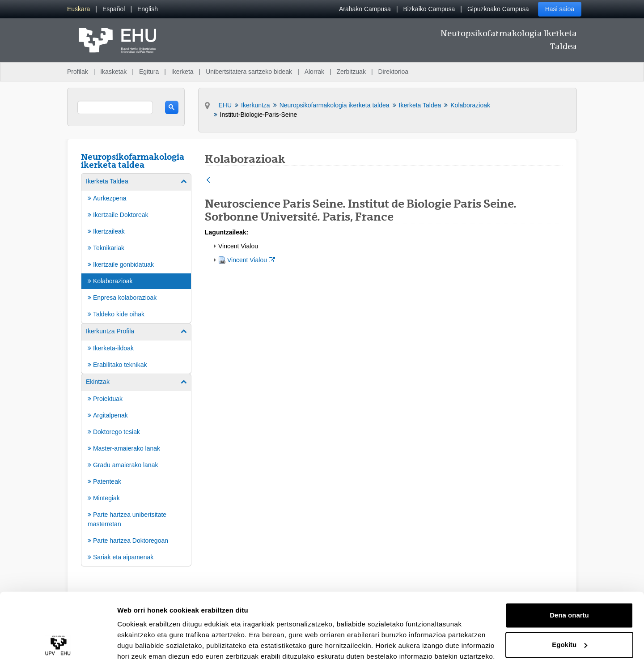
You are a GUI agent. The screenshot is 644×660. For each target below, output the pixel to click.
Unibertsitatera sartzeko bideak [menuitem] (249, 72)
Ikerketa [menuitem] (182, 72)
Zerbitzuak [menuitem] (351, 72)
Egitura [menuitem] (149, 72)
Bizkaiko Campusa (429, 9)
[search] (115, 107)
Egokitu (570, 606)
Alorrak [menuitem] (314, 72)
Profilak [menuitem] (78, 72)
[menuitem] (78, 9)
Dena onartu (569, 577)
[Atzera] (208, 181)
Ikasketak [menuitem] (113, 72)
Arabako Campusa (365, 9)
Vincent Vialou (251, 259)
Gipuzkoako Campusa (498, 9)
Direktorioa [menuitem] (393, 72)
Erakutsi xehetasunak (152, 642)
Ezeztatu (570, 635)
